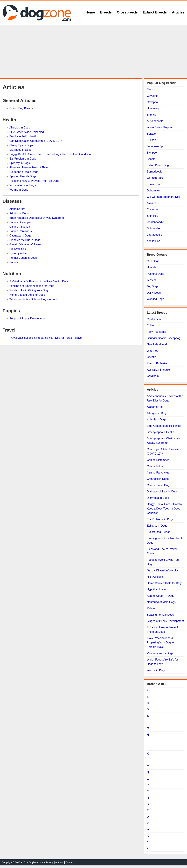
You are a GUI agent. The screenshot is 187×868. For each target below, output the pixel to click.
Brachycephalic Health (23, 136)
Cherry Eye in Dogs (21, 145)
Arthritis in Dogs (19, 213)
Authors (59, 862)
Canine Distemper (20, 222)
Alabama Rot (17, 209)
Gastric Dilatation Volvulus (25, 244)
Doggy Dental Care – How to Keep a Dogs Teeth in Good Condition (50, 154)
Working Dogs (155, 299)
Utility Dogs (154, 293)
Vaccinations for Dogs (23, 185)
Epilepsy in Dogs (20, 163)
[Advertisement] (94, 51)
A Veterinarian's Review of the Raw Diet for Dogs (39, 281)
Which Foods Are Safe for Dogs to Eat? (33, 299)
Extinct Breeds (155, 12)
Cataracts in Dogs (20, 236)
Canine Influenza (20, 227)
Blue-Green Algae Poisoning (27, 132)
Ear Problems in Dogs (23, 159)
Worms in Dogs (19, 190)
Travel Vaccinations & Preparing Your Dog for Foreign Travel (46, 338)
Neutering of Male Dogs (24, 172)
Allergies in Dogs (20, 128)
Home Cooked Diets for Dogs (27, 295)
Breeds (106, 12)
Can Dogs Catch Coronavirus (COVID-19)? (36, 141)
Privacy (50, 862)
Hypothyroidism (19, 253)
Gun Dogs (153, 261)
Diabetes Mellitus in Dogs (25, 240)
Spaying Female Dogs (23, 176)
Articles (178, 12)
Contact (70, 862)
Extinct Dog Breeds (21, 108)
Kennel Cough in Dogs (23, 258)
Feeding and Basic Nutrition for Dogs (32, 286)
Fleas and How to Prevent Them (29, 167)
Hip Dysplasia (18, 249)
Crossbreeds (127, 12)
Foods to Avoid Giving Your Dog (29, 290)
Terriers (151, 280)
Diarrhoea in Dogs (20, 150)
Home (90, 12)
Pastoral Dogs (155, 274)
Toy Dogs (153, 286)
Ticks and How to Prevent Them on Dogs (34, 181)
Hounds (152, 267)
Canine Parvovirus (21, 231)
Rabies (14, 262)
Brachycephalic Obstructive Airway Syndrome (37, 218)
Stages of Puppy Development (28, 318)
